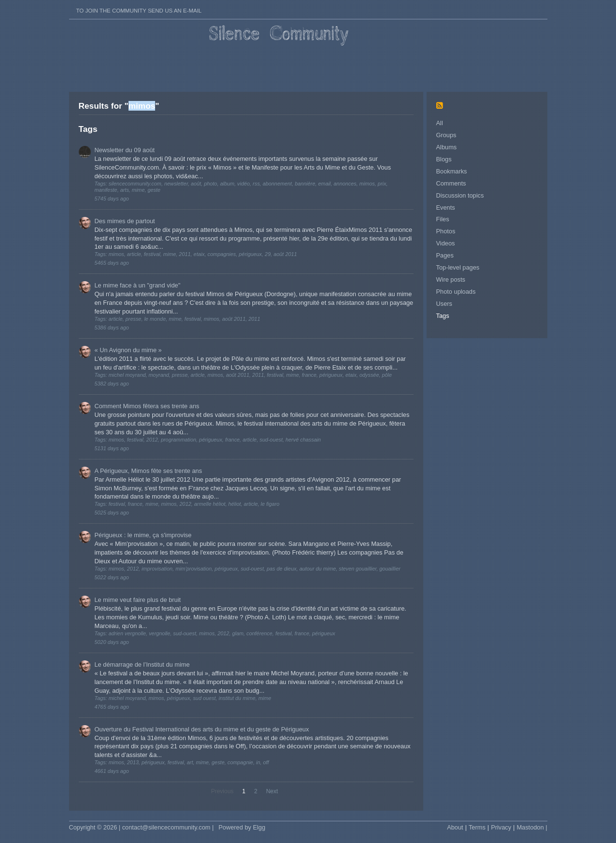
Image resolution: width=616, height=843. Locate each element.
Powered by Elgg (242, 827)
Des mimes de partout (125, 221)
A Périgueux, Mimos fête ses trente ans (149, 471)
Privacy (501, 827)
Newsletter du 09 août (125, 150)
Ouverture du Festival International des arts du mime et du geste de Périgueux (202, 729)
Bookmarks (452, 171)
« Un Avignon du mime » (128, 350)
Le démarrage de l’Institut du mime (142, 664)
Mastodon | (532, 827)
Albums (447, 147)
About (455, 827)
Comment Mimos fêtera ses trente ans (147, 406)
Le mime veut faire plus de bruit (138, 600)
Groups (446, 135)
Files (443, 219)
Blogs (444, 159)
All (440, 123)
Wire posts (451, 279)
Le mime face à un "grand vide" (138, 285)
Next (272, 791)
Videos (446, 243)
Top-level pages (458, 267)
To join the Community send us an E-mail (139, 11)
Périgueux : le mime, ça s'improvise (143, 535)
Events (446, 207)
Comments (451, 183)
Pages (445, 255)
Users (444, 304)
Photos (446, 231)
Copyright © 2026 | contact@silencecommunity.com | (142, 827)
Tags (443, 316)
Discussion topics (460, 195)
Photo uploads (456, 292)
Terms (477, 827)
